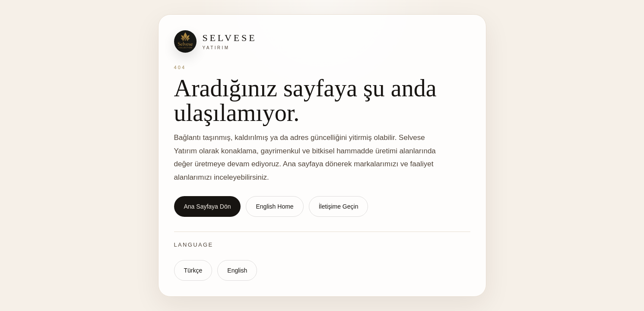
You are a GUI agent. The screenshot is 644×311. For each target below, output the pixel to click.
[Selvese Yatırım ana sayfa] (322, 41)
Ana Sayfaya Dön (208, 206)
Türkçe (193, 270)
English (237, 270)
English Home (274, 206)
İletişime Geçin (339, 206)
